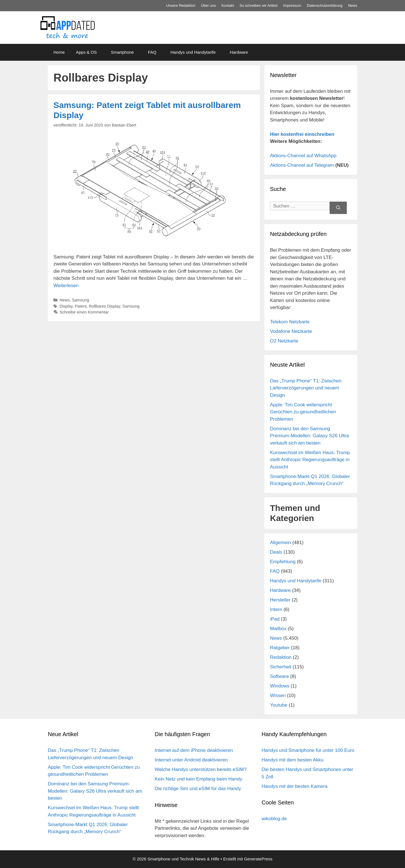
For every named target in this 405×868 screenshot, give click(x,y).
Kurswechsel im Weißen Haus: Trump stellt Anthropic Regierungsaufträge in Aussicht (310, 460)
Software (279, 676)
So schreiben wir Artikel (259, 5)
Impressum (292, 5)
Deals (276, 552)
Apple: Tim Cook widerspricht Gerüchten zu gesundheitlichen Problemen (303, 412)
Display (66, 306)
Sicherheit (281, 667)
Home (59, 52)
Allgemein (281, 543)
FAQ (152, 52)
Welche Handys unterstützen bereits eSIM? (201, 769)
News (353, 5)
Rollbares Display (104, 306)
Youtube (279, 705)
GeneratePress (258, 859)
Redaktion (281, 657)
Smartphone (122, 52)
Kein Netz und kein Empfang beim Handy (198, 779)
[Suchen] (338, 208)
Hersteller (280, 600)
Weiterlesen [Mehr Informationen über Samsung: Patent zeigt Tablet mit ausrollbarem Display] (66, 286)
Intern (276, 609)
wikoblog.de (274, 819)
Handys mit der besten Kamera (294, 786)
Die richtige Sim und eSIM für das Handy (198, 789)
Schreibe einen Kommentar (84, 312)
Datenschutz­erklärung (325, 5)
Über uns (209, 5)
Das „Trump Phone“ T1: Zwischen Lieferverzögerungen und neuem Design (306, 388)
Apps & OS (86, 52)
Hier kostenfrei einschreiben (302, 134)
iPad (275, 619)
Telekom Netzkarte (290, 322)
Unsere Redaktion (181, 5)
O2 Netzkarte (284, 341)
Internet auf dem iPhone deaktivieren (194, 750)
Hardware (239, 52)
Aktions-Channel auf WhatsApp (303, 156)
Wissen (278, 695)
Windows (280, 686)
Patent (81, 306)
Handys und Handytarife (193, 52)
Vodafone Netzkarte (291, 331)
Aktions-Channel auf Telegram (302, 165)
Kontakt (228, 5)
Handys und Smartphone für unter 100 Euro (308, 750)
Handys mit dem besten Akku (292, 760)
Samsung (81, 300)
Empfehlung (283, 562)
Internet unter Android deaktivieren (191, 760)
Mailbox (278, 629)
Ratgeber (280, 648)
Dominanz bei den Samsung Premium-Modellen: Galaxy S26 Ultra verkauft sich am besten (310, 436)
